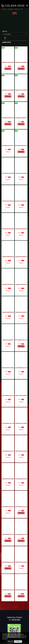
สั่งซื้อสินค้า (8, 69)
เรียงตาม (5, 31)
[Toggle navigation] (27, 6)
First (13, 607)
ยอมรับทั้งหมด (18, 642)
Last (16, 607)
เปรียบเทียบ (9, 72)
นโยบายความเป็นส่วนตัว (19, 637)
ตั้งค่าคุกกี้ (10, 642)
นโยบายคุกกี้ (5, 639)
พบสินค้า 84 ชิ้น (6, 42)
